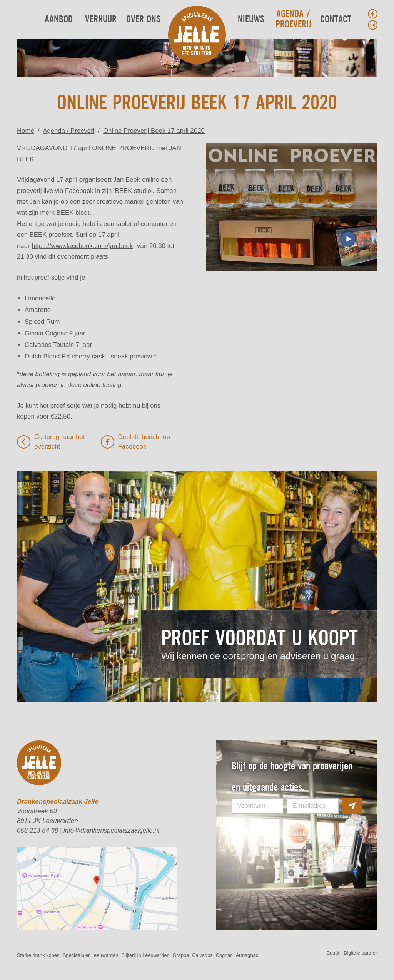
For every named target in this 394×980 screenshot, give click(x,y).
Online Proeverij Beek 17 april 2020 (154, 131)
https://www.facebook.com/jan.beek (82, 246)
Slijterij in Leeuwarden (145, 955)
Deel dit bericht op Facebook (135, 442)
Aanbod (59, 19)
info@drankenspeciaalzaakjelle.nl (111, 830)
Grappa (181, 955)
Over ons (143, 19)
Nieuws (251, 19)
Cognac (224, 955)
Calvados (202, 955)
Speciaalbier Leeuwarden (90, 955)
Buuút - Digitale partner (352, 953)
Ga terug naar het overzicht (51, 442)
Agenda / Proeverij (293, 19)
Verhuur (101, 19)
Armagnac (247, 955)
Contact (336, 19)
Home (26, 131)
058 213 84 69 (38, 830)
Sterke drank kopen (38, 955)
